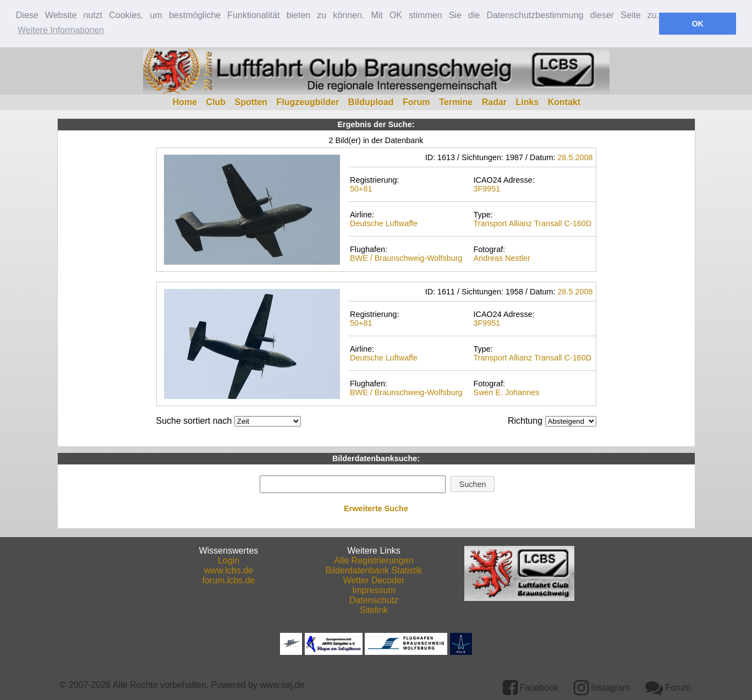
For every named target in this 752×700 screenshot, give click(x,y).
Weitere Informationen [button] (61, 30)
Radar (494, 101)
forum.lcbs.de (228, 579)
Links (528, 101)
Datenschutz (374, 599)
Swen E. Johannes (507, 392)
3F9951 (487, 188)
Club (216, 101)
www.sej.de (282, 684)
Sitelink (374, 609)
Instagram (602, 687)
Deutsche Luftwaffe (384, 223)
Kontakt (564, 101)
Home (185, 101)
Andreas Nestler (502, 258)
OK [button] (698, 24)
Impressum (374, 589)
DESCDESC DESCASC (571, 420)
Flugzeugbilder (308, 101)
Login (229, 559)
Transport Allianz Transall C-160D (533, 223)
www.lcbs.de (229, 569)
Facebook (531, 687)
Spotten (251, 101)
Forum (416, 101)
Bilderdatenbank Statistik (374, 569)
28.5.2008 (575, 156)
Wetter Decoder (374, 579)
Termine (456, 101)
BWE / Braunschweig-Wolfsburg (406, 258)
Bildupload (371, 101)
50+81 (361, 188)
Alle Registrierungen (374, 559)
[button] (473, 483)
